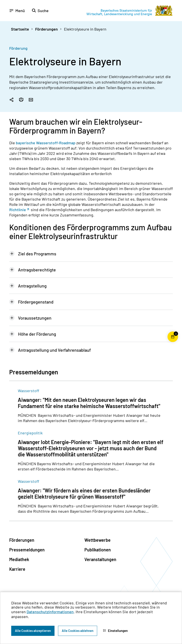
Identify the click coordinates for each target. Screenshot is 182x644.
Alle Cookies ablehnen (78, 631)
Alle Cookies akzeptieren (33, 631)
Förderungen (46, 29)
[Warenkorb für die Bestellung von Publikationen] (173, 342)
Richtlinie (18, 210)
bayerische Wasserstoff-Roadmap (46, 143)
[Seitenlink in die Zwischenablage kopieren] (11, 100)
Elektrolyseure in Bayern (85, 29)
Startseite (20, 29)
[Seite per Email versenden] (31, 100)
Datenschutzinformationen (50, 612)
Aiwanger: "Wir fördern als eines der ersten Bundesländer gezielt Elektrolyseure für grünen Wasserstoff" (84, 494)
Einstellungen (115, 631)
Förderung (18, 48)
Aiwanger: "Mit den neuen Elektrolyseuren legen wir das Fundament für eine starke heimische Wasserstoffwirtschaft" (89, 403)
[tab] (91, 254)
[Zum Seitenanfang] (173, 322)
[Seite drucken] (21, 100)
